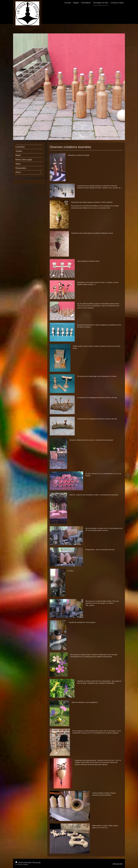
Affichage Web (118, 864)
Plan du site (37, 862)
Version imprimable (24, 862)
